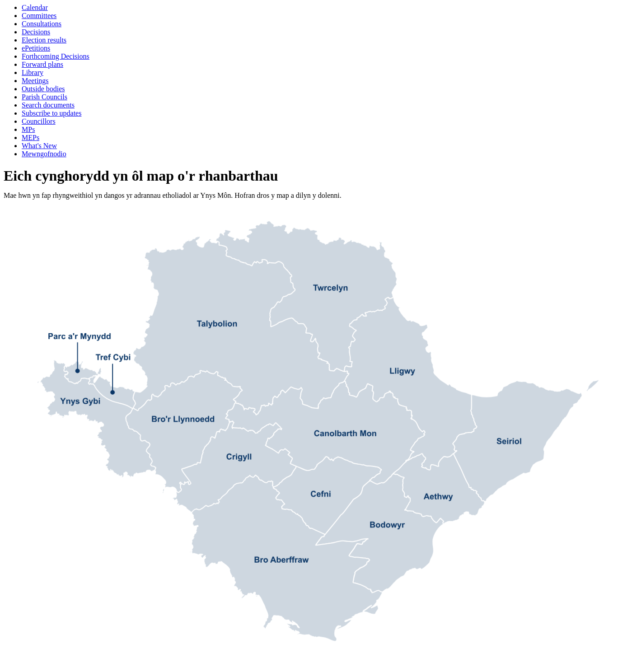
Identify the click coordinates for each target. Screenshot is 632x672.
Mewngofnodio (44, 154)
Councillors (39, 121)
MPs (28, 129)
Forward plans (42, 64)
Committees (39, 16)
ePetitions (36, 48)
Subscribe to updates (51, 113)
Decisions (36, 32)
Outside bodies (43, 89)
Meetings (35, 81)
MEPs (30, 138)
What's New (39, 146)
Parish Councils (44, 97)
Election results (44, 40)
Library (33, 72)
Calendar (35, 7)
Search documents (48, 105)
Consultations (42, 24)
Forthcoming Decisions (56, 56)
